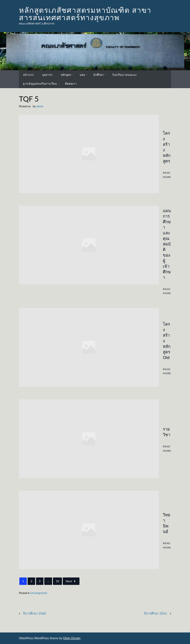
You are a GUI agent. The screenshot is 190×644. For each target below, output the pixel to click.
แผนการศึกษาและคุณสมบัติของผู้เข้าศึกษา (167, 244)
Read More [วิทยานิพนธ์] (167, 545)
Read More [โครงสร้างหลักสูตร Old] (167, 371)
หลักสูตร (66, 75)
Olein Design (72, 638)
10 (57, 581)
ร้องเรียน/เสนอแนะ (124, 75)
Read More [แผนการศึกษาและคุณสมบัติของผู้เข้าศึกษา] (167, 291)
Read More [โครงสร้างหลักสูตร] (167, 175)
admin (40, 106)
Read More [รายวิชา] (167, 448)
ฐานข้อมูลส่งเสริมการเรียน (40, 84)
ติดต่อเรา (71, 84)
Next (71, 581)
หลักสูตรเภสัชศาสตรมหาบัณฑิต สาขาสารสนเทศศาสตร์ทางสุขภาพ (85, 14)
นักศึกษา (99, 75)
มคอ (82, 75)
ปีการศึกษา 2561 (156, 613)
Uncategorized (39, 593)
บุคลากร (47, 75)
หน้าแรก (28, 75)
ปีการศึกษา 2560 (34, 613)
